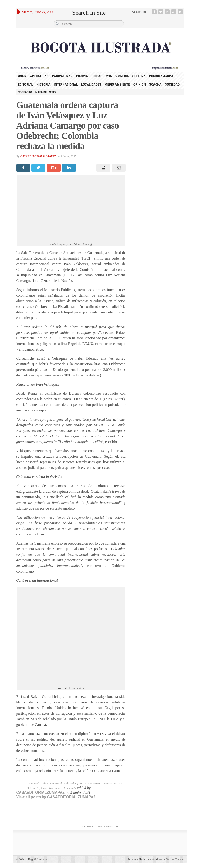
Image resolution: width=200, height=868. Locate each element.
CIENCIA (82, 76)
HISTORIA (44, 84)
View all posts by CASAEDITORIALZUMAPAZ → (58, 797)
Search (139, 12)
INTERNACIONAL (66, 84)
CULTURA (139, 76)
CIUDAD (97, 76)
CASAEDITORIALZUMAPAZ (38, 156)
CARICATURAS (62, 76)
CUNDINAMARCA (161, 76)
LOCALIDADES (91, 84)
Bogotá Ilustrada (36, 859)
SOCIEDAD (172, 84)
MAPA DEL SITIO (46, 92)
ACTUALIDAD (39, 76)
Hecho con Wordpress (151, 859)
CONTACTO (25, 92)
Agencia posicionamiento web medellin (151, 843)
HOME (22, 76)
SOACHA (155, 84)
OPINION (140, 84)
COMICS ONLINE (117, 76)
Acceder (132, 859)
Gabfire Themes (175, 859)
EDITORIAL (25, 84)
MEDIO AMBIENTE (117, 84)
